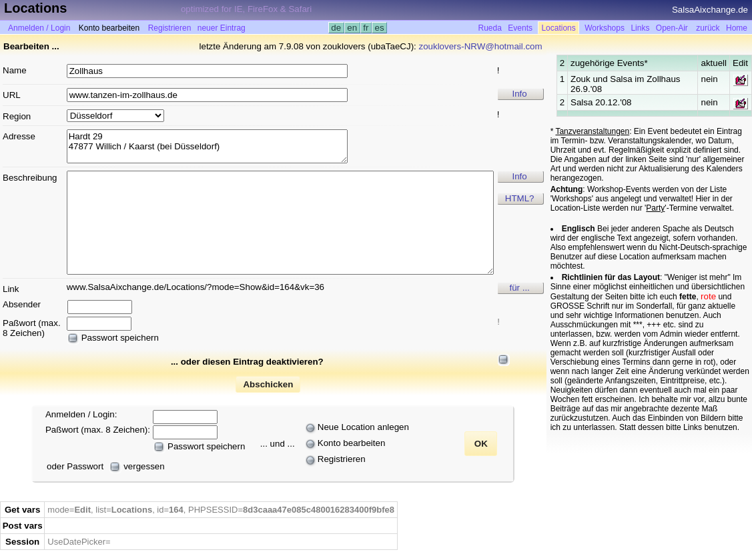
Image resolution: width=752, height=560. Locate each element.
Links (640, 28)
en (352, 28)
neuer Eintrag (222, 28)
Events (520, 28)
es (379, 28)
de (336, 28)
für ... (519, 288)
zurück (708, 28)
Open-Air (672, 28)
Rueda (490, 28)
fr (366, 28)
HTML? (520, 198)
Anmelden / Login (39, 28)
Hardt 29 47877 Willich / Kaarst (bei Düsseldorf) (207, 146)
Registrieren (170, 28)
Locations (558, 28)
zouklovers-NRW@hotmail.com (481, 46)
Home (737, 28)
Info (520, 94)
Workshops (605, 28)
